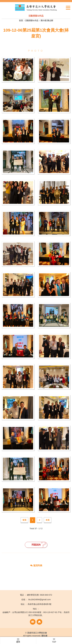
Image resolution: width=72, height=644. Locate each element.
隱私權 (44, 636)
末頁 (48, 520)
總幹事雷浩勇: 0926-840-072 (40, 595)
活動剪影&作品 (32, 20)
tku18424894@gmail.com (40, 600)
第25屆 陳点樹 (47, 20)
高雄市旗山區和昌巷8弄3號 (40, 604)
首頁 (21, 20)
